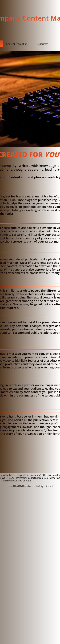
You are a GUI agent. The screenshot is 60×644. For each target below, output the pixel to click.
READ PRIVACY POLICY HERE (17, 481)
